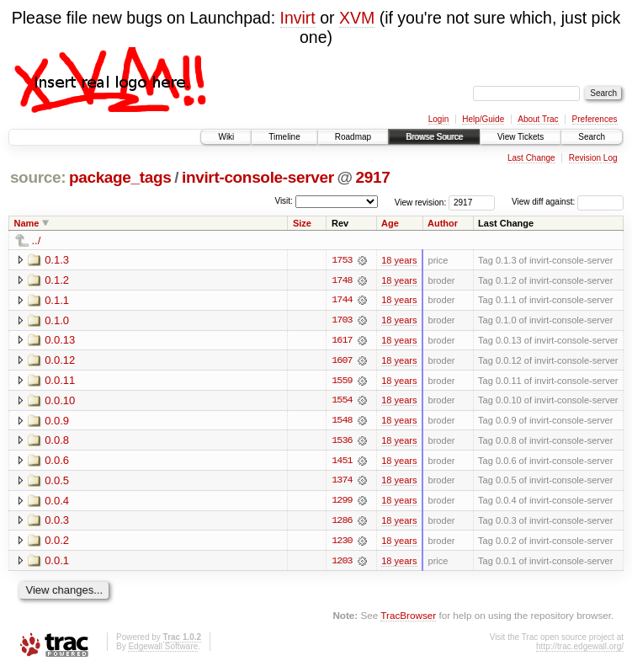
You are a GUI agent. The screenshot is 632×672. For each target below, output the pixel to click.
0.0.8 (57, 442)
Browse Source (434, 137)
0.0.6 (57, 462)
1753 (342, 260)
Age (390, 223)
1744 (342, 301)
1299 (342, 503)
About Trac (538, 119)
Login (438, 119)
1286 (342, 523)
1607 (342, 361)
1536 (342, 442)
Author (443, 223)
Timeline (284, 137)
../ (37, 240)
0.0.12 (60, 361)
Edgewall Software (163, 649)
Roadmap (353, 137)
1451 (342, 462)
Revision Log (593, 158)
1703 (342, 321)
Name (27, 223)
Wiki (226, 137)
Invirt (298, 18)
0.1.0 (57, 320)
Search (592, 137)
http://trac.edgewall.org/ (580, 649)
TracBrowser (408, 618)
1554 (342, 402)
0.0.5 (57, 482)
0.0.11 (60, 381)
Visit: (284, 201)
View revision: (421, 202)
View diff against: (568, 202)
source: (38, 177)
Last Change (531, 158)
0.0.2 (57, 543)
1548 (342, 422)
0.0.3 (57, 523)
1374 (342, 483)
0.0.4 (57, 502)
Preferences (595, 119)
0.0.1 (57, 563)
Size (302, 223)
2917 (373, 177)
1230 (342, 543)
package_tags (120, 177)
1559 (342, 381)
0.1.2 (57, 280)
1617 (342, 341)
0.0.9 (57, 421)
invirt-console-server (258, 177)
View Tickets (520, 137)
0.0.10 (60, 401)
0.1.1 (57, 300)
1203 (342, 563)
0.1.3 (57, 260)
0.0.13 (60, 341)
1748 (342, 280)
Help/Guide (483, 119)
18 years (399, 260)
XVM (357, 18)
